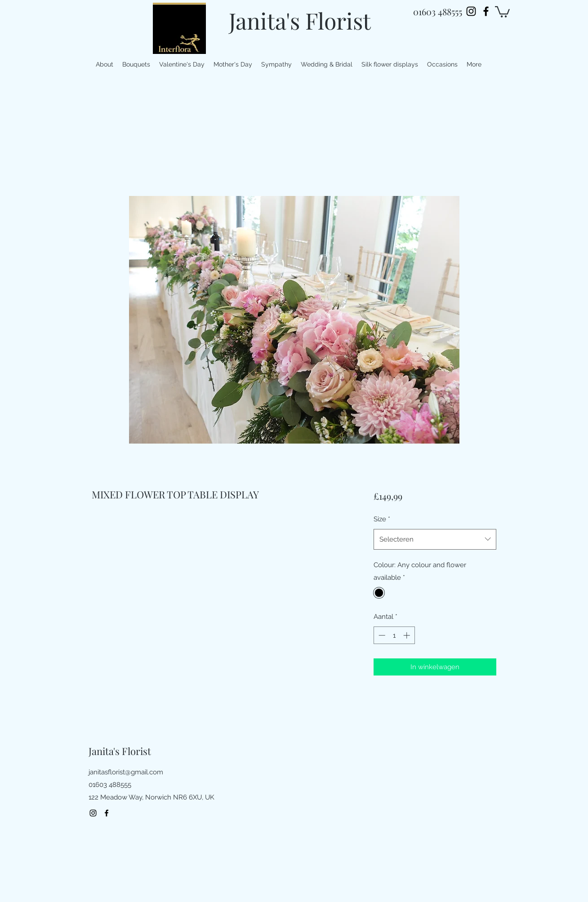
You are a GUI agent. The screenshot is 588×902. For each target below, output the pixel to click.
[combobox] (435, 539)
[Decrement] (381, 635)
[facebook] (486, 11)
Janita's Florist (300, 20)
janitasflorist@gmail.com (126, 772)
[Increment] (408, 635)
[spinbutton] (394, 635)
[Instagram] (471, 11)
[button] (502, 11)
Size (382, 519)
